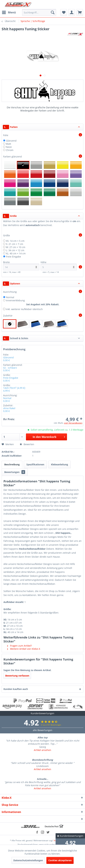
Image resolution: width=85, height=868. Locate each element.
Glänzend (11, 141)
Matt (8, 144)
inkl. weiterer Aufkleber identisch (24, 309)
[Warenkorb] (80, 12)
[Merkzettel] (64, 12)
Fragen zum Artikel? (19, 646)
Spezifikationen (35, 464)
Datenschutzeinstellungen (28, 860)
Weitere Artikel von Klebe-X (24, 649)
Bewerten (27, 444)
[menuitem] (9, 12)
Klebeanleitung (60, 464)
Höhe (59, 265)
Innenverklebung (15, 300)
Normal (10, 297)
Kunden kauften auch (16, 689)
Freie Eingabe (13, 257)
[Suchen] (53, 12)
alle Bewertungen (43, 730)
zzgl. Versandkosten (73, 423)
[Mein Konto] (72, 12)
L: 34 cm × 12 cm (15, 250)
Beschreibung (12, 464)
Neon (9, 147)
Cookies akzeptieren (60, 860)
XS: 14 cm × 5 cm (15, 241)
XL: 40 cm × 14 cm (16, 253)
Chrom (10, 150)
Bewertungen (15, 472)
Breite (21, 265)
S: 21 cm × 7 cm (15, 244)
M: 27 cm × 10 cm (16, 247)
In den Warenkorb (49, 436)
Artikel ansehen (42, 750)
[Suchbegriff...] (39, 12)
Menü (9, 12)
